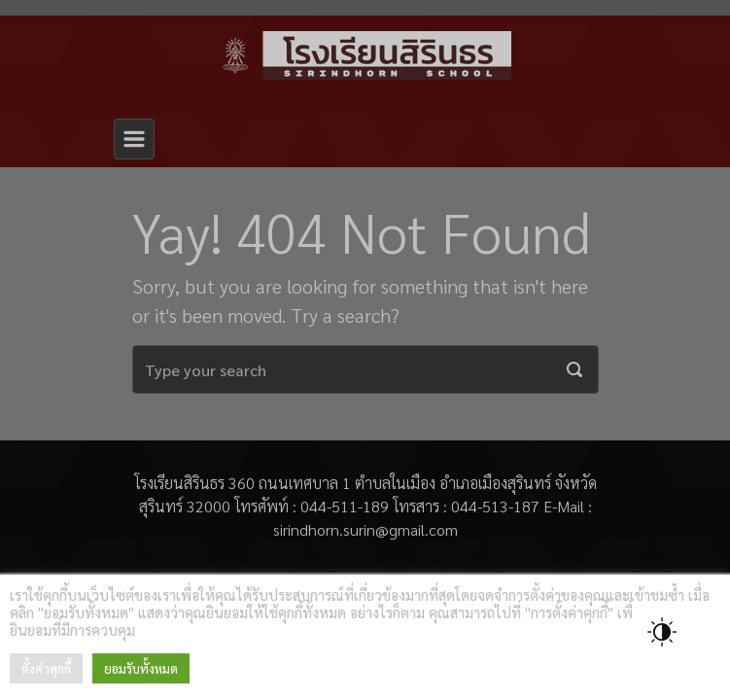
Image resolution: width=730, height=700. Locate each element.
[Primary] (134, 139)
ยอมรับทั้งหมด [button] (141, 668)
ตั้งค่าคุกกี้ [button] (46, 668)
